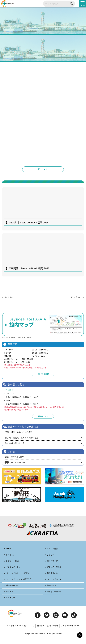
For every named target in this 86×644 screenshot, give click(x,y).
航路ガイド (52, 591)
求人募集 (10, 598)
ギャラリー (11, 604)
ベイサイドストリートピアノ (18, 579)
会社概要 (41, 632)
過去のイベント (13, 591)
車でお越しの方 (17, 463)
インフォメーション (14, 573)
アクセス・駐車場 (54, 573)
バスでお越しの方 (18, 468)
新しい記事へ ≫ (77, 303)
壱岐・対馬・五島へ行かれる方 (19, 438)
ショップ (51, 561)
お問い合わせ (53, 632)
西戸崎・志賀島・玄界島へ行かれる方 (22, 443)
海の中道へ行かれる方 (15, 449)
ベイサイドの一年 (54, 585)
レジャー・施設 (13, 567)
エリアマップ (53, 567)
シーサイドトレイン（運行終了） (20, 585)
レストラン (11, 561)
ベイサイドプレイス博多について (21, 632)
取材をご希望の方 (54, 598)
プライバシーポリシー (70, 632)
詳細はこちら (43, 422)
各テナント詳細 (43, 380)
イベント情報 (53, 555)
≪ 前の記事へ (8, 303)
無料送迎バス (53, 579)
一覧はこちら (42, 175)
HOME (9, 555)
